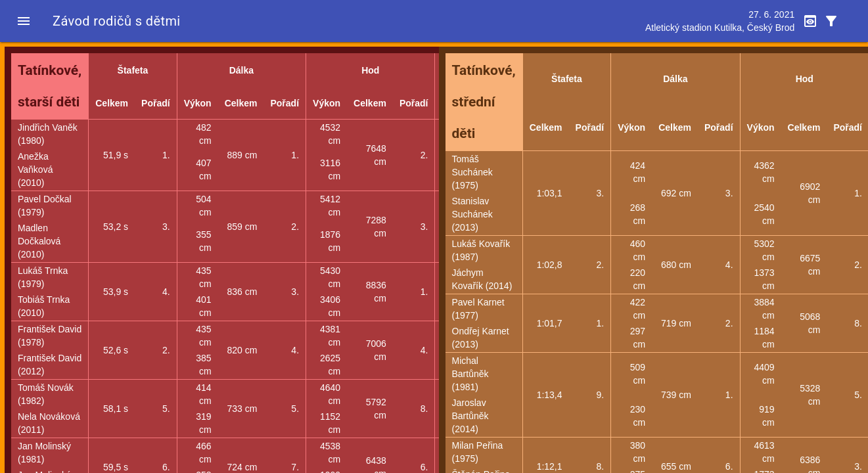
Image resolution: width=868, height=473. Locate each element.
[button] (24, 21)
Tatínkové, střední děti (484, 102)
